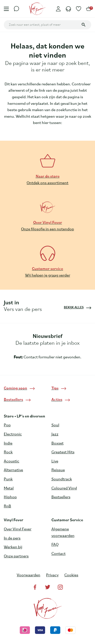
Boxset (58, 443)
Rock (8, 452)
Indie (8, 443)
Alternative (13, 470)
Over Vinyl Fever (18, 529)
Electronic (13, 434)
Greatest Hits (63, 452)
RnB (7, 506)
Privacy (52, 575)
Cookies (71, 575)
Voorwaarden (29, 575)
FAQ (55, 545)
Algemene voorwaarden (63, 533)
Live (55, 461)
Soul (55, 425)
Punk (8, 479)
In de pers (12, 538)
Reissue (58, 470)
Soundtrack (62, 479)
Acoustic (12, 461)
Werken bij (13, 547)
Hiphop (10, 497)
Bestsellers (61, 497)
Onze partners (16, 556)
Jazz (55, 434)
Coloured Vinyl (64, 488)
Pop (7, 425)
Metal (9, 488)
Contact (59, 554)
